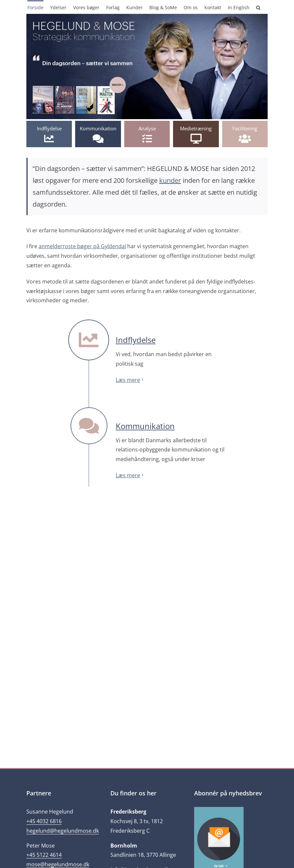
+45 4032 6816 (44, 821)
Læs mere (128, 380)
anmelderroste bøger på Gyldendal (82, 246)
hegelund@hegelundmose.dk (63, 831)
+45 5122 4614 (44, 855)
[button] (258, 7)
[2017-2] (147, 17)
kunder (170, 180)
